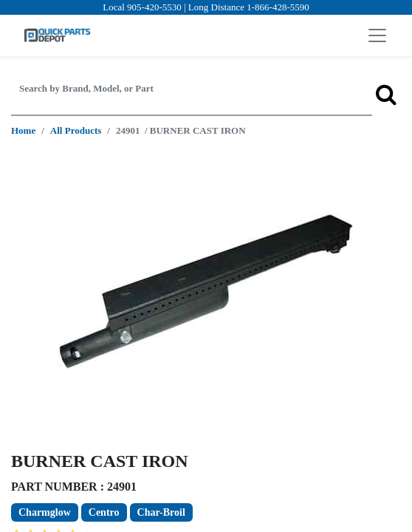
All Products (76, 130)
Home (23, 130)
